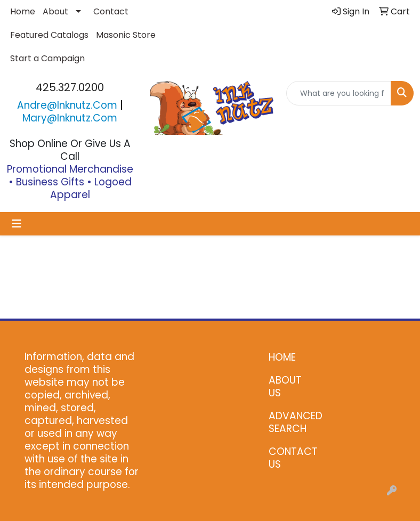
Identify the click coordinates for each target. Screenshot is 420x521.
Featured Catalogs (49, 35)
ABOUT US (285, 386)
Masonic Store (126, 35)
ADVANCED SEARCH (290, 422)
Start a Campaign (47, 58)
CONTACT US (290, 458)
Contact (111, 11)
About (55, 11)
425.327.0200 (70, 87)
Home (23, 11)
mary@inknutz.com (70, 118)
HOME (282, 357)
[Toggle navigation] (17, 224)
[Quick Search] (339, 93)
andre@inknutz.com (67, 105)
